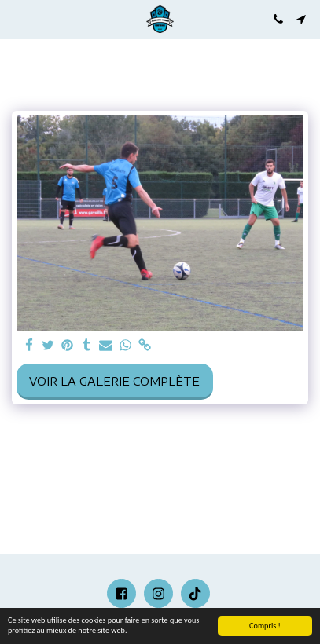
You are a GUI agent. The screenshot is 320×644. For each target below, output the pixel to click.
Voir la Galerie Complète (114, 381)
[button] (17, 18)
